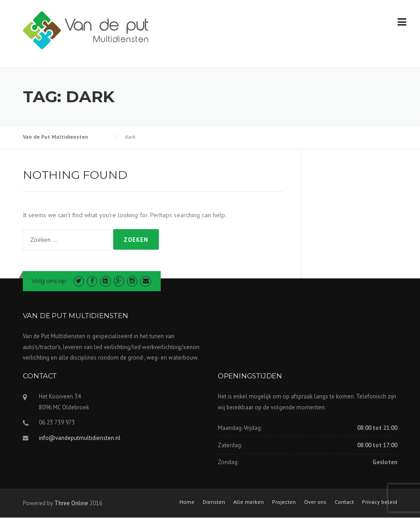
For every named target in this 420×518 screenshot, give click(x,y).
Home (187, 502)
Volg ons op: (50, 281)
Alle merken (249, 502)
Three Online (71, 503)
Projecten (284, 502)
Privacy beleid (380, 502)
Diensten (214, 502)
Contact (344, 502)
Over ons (315, 502)
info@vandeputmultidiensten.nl (80, 438)
